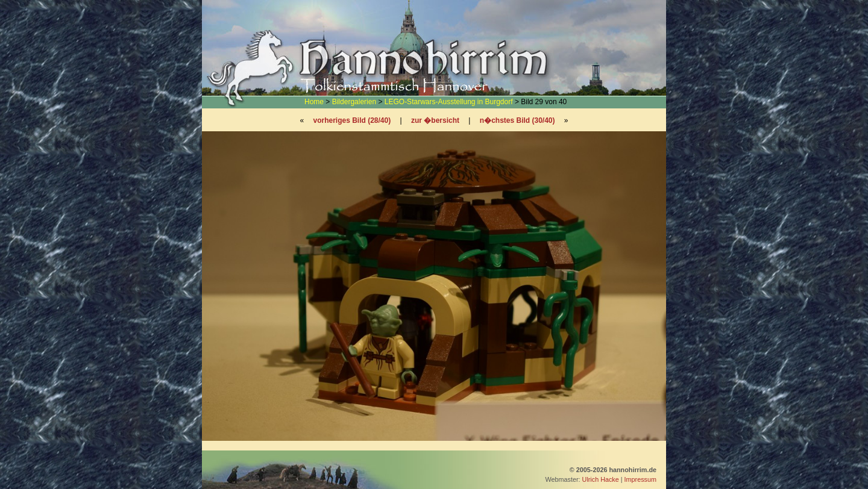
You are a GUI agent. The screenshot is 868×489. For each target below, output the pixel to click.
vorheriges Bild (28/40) (352, 120)
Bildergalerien (354, 102)
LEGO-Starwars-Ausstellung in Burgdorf (449, 102)
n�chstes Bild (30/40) (517, 120)
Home (314, 102)
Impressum (640, 479)
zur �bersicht (435, 120)
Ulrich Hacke (601, 479)
